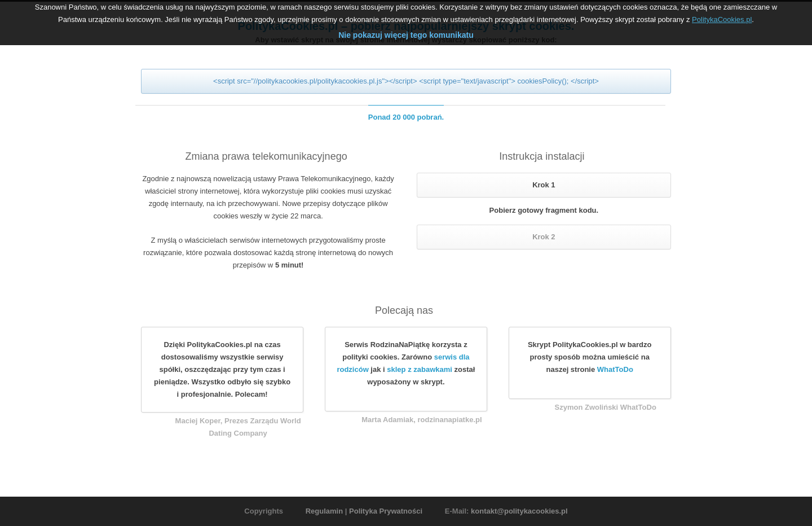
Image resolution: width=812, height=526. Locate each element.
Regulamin (324, 511)
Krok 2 (544, 237)
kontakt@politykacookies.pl (519, 511)
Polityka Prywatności (386, 511)
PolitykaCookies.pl (722, 17)
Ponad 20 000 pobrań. (406, 117)
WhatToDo (615, 369)
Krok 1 (544, 185)
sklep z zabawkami (420, 369)
